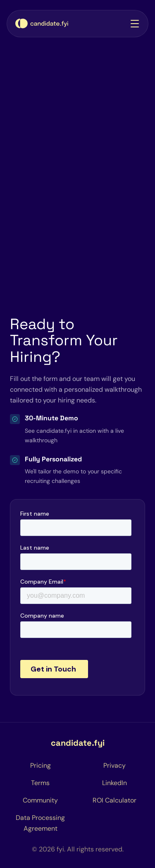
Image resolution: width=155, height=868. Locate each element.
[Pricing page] (41, 766)
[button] (133, 24)
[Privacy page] (114, 766)
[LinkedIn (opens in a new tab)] (114, 783)
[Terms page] (40, 783)
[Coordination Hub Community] (40, 800)
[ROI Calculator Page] (114, 800)
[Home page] (42, 24)
